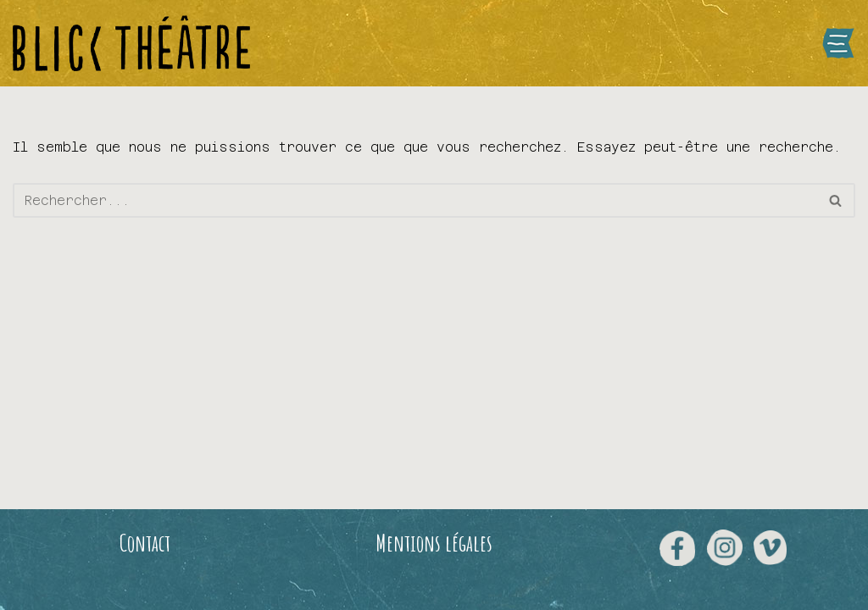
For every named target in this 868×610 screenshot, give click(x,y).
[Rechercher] (415, 200)
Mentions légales (434, 543)
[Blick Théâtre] (131, 43)
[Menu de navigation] (838, 43)
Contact (145, 543)
